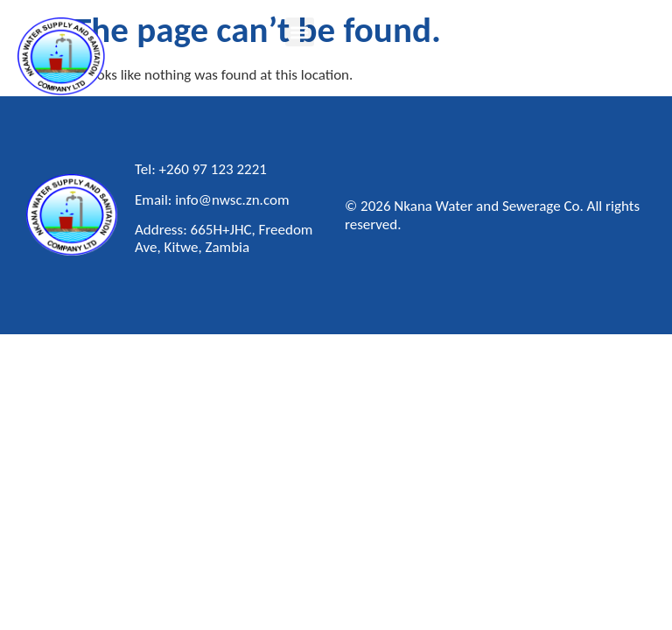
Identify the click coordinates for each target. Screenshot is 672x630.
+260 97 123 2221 (213, 169)
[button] (300, 32)
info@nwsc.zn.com (232, 200)
